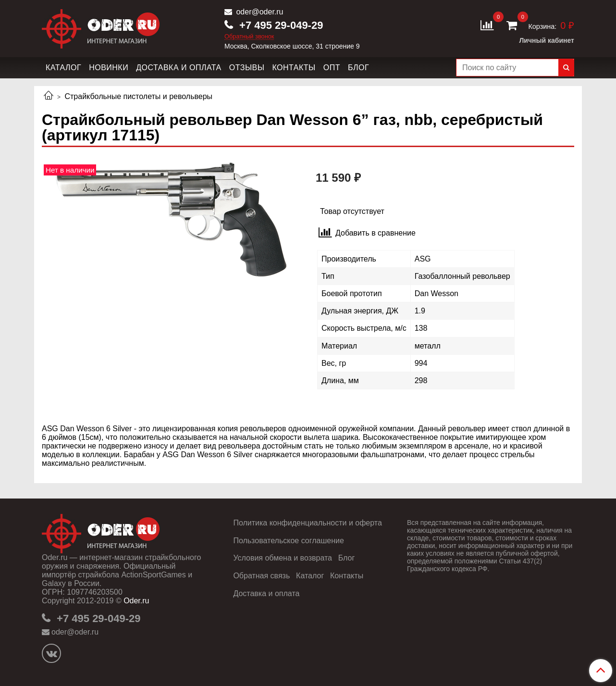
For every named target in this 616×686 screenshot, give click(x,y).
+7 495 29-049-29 (280, 25)
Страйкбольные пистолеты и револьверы (138, 96)
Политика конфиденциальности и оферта (307, 523)
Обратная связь (261, 576)
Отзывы (247, 68)
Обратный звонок (249, 37)
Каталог (63, 68)
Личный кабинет (547, 40)
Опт (332, 68)
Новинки (109, 68)
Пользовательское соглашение (288, 541)
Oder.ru (136, 601)
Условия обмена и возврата (283, 558)
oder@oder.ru (259, 12)
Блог (358, 68)
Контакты (294, 68)
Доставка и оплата (179, 68)
